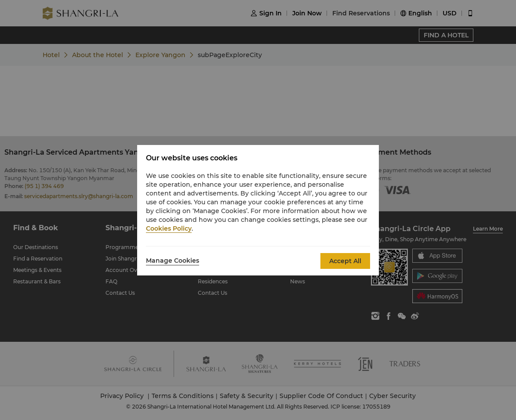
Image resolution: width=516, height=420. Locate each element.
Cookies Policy (169, 228)
